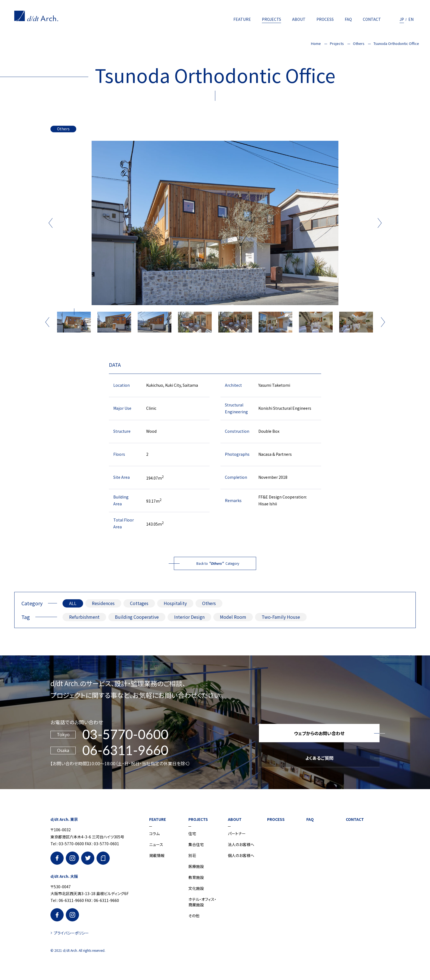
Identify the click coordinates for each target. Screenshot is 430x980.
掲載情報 (157, 855)
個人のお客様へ (241, 855)
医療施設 (196, 866)
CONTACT (372, 19)
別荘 (192, 855)
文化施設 (196, 888)
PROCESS (325, 19)
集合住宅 (196, 844)
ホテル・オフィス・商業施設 (202, 902)
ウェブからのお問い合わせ (319, 733)
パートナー (237, 833)
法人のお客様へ (241, 844)
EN (411, 19)
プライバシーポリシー (71, 933)
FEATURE (242, 19)
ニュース (156, 844)
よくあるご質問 (319, 758)
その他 (194, 916)
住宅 (192, 833)
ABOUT (299, 19)
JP (402, 19)
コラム (154, 833)
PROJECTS (271, 19)
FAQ (348, 19)
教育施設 (196, 877)
